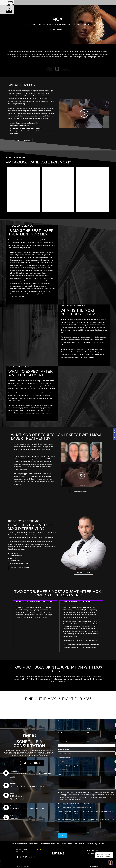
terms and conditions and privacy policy (80, 804)
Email (60, 734)
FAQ (96, 843)
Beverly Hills (14, 771)
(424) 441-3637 (16, 819)
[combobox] (87, 746)
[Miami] (6, 795)
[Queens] (6, 808)
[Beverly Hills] (6, 773)
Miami (12, 794)
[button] (63, 450)
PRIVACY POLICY (95, 866)
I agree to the (76, 804)
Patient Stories (22, 843)
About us (90, 843)
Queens (13, 806)
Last (89, 729)
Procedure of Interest (65, 742)
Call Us (12, 816)
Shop (59, 843)
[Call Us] (6, 817)
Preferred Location (64, 758)
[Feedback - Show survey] (114, 434)
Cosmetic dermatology (48, 843)
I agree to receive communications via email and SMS (76, 808)
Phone (90, 734)
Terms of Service (106, 820)
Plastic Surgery (67, 843)
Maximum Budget (64, 750)
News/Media (82, 843)
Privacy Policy (94, 820)
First (59, 729)
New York (13, 784)
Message (61, 774)
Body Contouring (34, 843)
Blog (75, 843)
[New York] (6, 785)
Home (14, 843)
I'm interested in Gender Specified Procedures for (74, 766)
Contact (101, 843)
